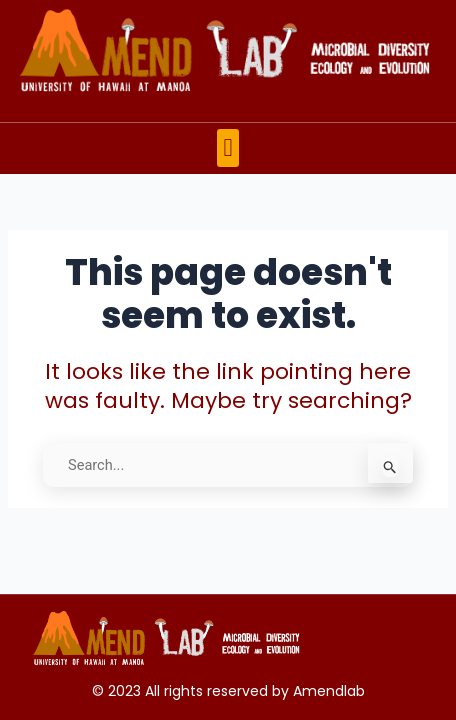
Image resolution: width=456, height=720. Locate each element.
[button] (228, 148)
